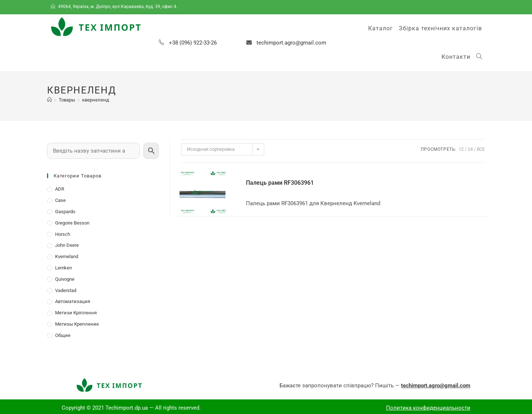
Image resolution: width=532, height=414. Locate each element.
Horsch (63, 234)
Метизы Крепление (77, 324)
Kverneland (67, 256)
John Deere (67, 245)
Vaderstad (66, 290)
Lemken (63, 268)
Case (60, 200)
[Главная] (49, 100)
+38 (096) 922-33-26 (193, 43)
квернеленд (96, 100)
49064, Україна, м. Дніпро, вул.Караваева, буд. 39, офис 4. (115, 7)
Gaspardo (65, 212)
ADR (60, 189)
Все (481, 149)
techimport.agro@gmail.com (291, 43)
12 (461, 149)
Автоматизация (73, 301)
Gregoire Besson (72, 223)
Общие (63, 335)
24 (470, 149)
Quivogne (65, 279)
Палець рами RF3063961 (280, 183)
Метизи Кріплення (76, 313)
